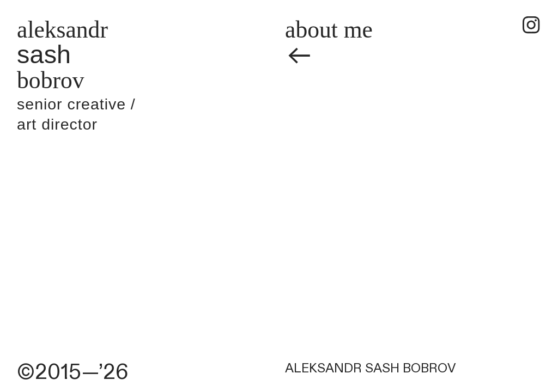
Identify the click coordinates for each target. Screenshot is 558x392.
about (311, 29)
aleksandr (62, 30)
